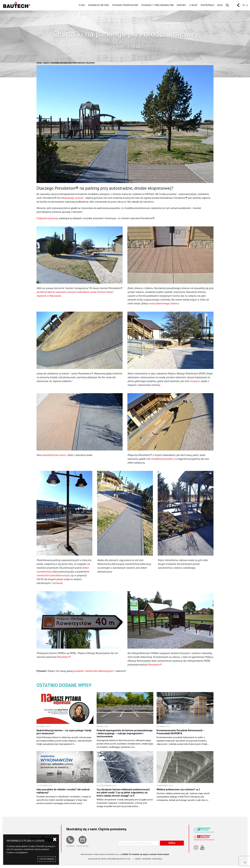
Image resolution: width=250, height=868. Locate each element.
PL (245, 5)
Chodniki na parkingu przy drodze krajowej (73, 63)
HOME (39, 63)
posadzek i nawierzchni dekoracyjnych (93, 671)
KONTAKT (182, 5)
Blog (46, 63)
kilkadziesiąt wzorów (72, 198)
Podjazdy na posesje (47, 218)
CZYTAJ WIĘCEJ (47, 859)
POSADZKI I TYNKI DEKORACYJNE (158, 5)
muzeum (195, 381)
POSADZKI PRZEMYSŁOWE (125, 5)
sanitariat (57, 583)
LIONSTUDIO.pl (157, 859)
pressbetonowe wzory (54, 455)
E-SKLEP (194, 5)
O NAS (82, 5)
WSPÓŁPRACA (208, 5)
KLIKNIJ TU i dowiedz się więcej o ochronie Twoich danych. (146, 854)
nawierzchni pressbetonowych (53, 575)
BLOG (220, 5)
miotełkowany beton (162, 459)
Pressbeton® (64, 657)
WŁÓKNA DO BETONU (99, 5)
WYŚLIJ (172, 843)
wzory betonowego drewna (164, 303)
